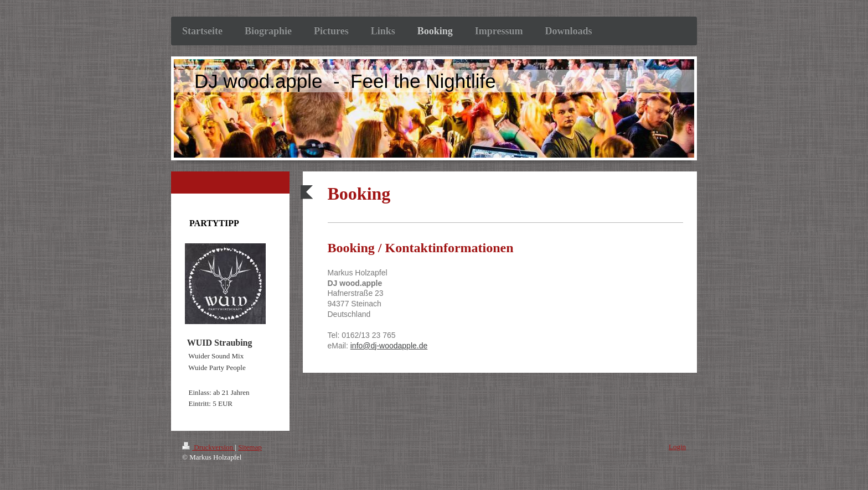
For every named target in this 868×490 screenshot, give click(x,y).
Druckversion (208, 447)
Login (677, 447)
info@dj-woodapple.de (389, 346)
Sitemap (250, 447)
